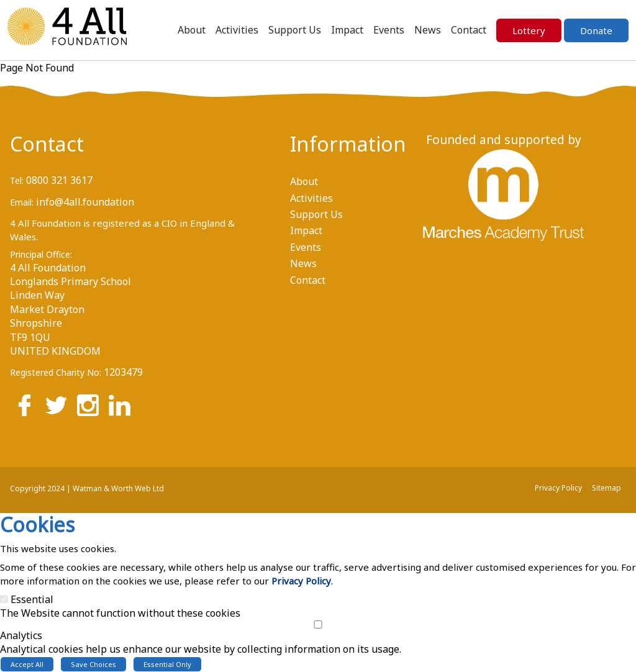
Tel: (17, 180)
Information (334, 144)
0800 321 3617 (59, 180)
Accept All (27, 664)
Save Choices (93, 664)
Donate (596, 30)
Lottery (529, 30)
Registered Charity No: (56, 372)
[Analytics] (318, 624)
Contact (47, 144)
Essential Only (167, 664)
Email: (22, 202)
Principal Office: (41, 254)
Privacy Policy (301, 581)
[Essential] (4, 599)
